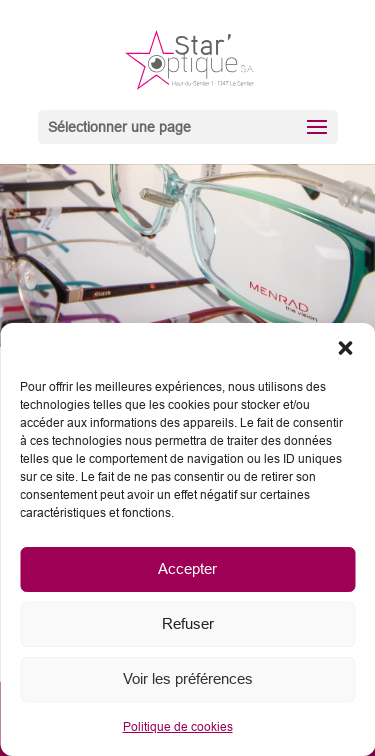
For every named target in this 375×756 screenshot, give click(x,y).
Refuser (188, 623)
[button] (345, 348)
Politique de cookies (178, 727)
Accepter (187, 568)
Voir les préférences (188, 678)
